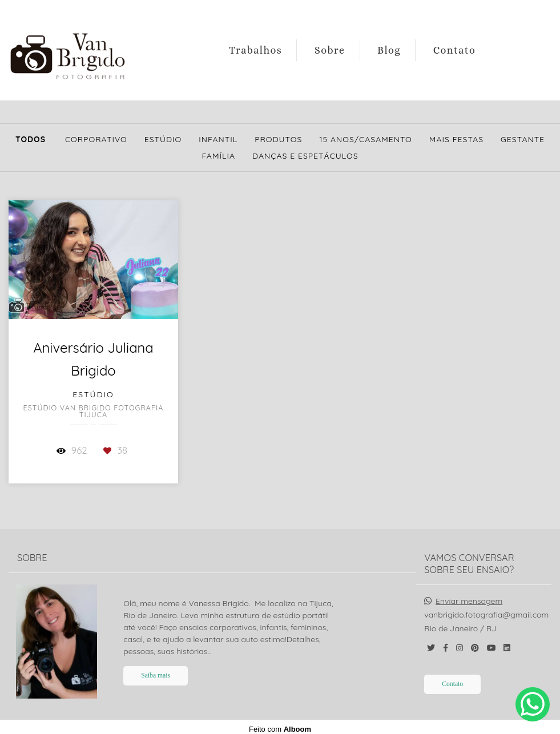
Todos (31, 139)
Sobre (330, 50)
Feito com (280, 725)
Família (218, 156)
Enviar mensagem (469, 596)
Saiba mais (156, 671)
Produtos (278, 139)
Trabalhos (255, 50)
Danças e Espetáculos (305, 156)
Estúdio (163, 139)
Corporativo (96, 139)
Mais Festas (456, 139)
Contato (455, 50)
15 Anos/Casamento (366, 139)
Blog (389, 50)
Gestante (523, 139)
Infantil (218, 139)
